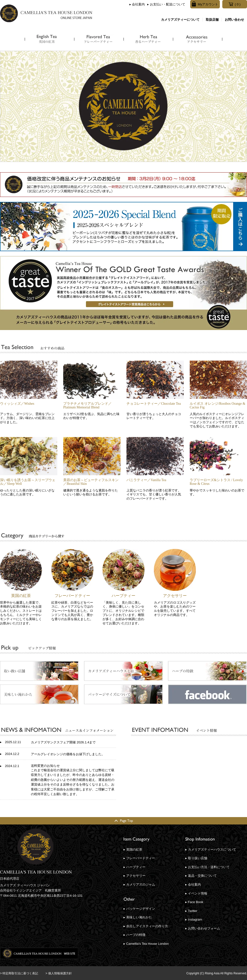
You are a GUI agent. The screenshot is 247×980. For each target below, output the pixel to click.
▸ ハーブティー (134, 867)
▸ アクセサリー (134, 876)
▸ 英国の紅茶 (133, 849)
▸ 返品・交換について (201, 876)
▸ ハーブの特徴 (134, 935)
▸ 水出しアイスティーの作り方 (146, 926)
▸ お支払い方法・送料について (207, 867)
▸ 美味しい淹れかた (138, 917)
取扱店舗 (212, 20)
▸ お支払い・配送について (166, 4)
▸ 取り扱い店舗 (196, 858)
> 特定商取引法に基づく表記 (19, 973)
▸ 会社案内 (137, 4)
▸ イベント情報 (196, 893)
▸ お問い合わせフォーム (203, 928)
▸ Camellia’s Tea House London (146, 944)
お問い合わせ (234, 20)
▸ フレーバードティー (139, 858)
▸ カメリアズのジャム (139, 884)
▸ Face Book (194, 902)
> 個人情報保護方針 (59, 973)
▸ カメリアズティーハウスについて (211, 849)
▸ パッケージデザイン (139, 909)
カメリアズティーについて (180, 20)
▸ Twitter (191, 911)
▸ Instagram (194, 919)
